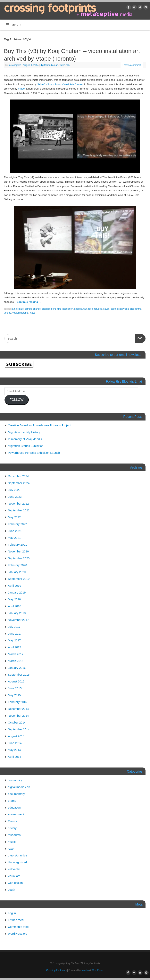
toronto (8, 313)
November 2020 (18, 551)
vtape (33, 313)
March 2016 (16, 661)
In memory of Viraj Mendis (25, 439)
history (12, 828)
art (14, 309)
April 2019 (15, 586)
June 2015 (15, 688)
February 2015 (18, 702)
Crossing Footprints (56, 970)
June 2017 (15, 633)
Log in (12, 913)
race (91, 309)
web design (15, 883)
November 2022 (18, 503)
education (14, 807)
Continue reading (29, 302)
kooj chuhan (81, 309)
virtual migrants (20, 313)
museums (14, 835)
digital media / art (49, 65)
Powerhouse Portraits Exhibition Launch (34, 453)
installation (67, 309)
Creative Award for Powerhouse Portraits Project (39, 425)
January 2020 (17, 572)
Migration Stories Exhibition (26, 446)
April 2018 (15, 606)
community (15, 780)
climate (20, 309)
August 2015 (16, 681)
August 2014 (16, 736)
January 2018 (17, 613)
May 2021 (14, 538)
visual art (14, 876)
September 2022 (19, 510)
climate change (33, 309)
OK (139, 338)
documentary (17, 794)
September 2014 (19, 729)
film (59, 309)
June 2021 (15, 531)
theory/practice (18, 855)
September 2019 (19, 579)
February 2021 (18, 545)
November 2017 (18, 620)
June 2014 (15, 743)
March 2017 (16, 654)
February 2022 (18, 524)
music (12, 842)
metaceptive (15, 65)
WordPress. (98, 970)
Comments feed (18, 927)
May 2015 (14, 695)
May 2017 (14, 640)
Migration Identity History (24, 432)
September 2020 (19, 558)
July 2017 (14, 627)
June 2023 (15, 497)
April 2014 (15, 757)
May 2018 (14, 599)
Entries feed (16, 920)
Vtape (21, 89)
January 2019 (17, 592)
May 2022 (14, 517)
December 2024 (18, 476)
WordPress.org (18, 934)
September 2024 (19, 483)
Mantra (85, 970)
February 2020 (18, 565)
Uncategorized (17, 862)
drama (12, 801)
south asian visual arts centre (126, 309)
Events (12, 821)
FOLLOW (17, 400)
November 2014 (18, 716)
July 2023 (14, 490)
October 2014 (17, 722)
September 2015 (19, 675)
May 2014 (14, 750)
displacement (49, 309)
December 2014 (18, 709)
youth (12, 890)
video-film (65, 65)
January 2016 (17, 668)
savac (106, 309)
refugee (98, 309)
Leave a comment (132, 65)
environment (16, 814)
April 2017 (15, 647)
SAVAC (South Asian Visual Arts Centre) (60, 84)
